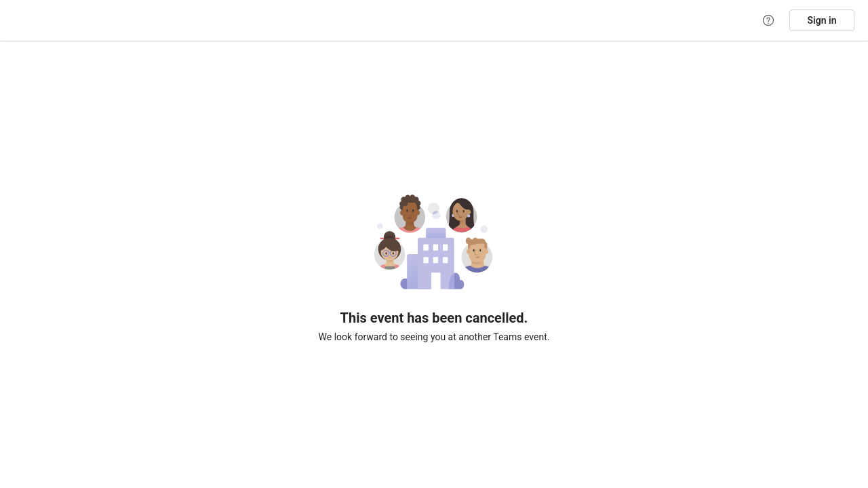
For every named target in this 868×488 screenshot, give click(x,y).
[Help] (768, 20)
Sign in (822, 20)
